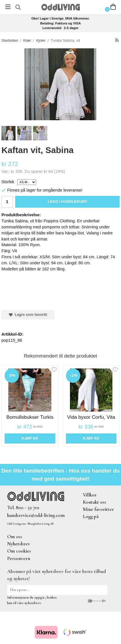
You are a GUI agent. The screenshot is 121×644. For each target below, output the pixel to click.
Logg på (91, 516)
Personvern (19, 558)
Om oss (15, 537)
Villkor (90, 495)
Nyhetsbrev (19, 544)
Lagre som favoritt (28, 315)
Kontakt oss (94, 502)
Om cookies (19, 551)
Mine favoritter (98, 509)
